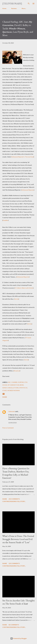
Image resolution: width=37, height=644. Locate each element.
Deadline (5, 220)
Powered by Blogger (19, 638)
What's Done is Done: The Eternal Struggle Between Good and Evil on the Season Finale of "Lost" (18, 539)
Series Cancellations (11, 388)
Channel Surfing (18, 382)
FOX (26, 382)
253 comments (14, 499)
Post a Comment (8, 428)
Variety (16, 299)
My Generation (13, 385)
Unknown (12, 411)
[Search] (29, 4)
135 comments (14, 563)
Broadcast (17, 371)
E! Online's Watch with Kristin (24, 288)
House (5, 385)
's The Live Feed (22, 157)
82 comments (14, 625)
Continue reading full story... (14, 501)
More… (24, 8)
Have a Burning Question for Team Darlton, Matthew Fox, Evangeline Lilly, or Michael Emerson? (16, 473)
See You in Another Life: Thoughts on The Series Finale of (18, 602)
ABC (9, 382)
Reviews (14, 8)
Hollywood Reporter (28, 190)
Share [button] (5, 397)
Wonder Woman (14, 390)
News (22, 385)
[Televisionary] (12, 3)
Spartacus (23, 388)
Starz (5, 390)
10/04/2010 (12, 423)
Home (4, 8)
